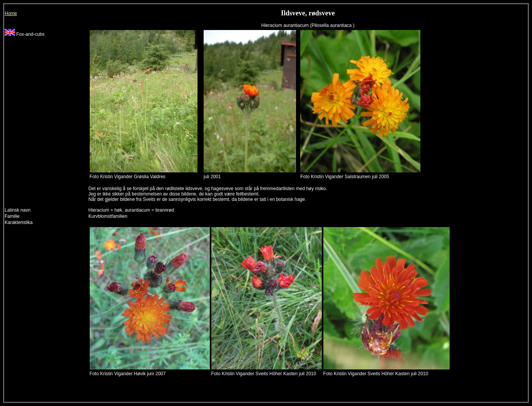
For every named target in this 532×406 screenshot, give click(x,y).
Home (11, 13)
